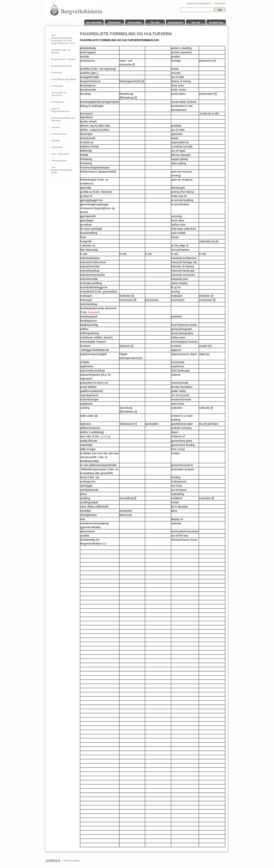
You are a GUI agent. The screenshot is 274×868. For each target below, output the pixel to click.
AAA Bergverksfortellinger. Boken (62, 170)
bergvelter (93, 312)
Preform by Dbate (71, 861)
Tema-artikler (135, 22)
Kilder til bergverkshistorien (61, 110)
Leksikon (56, 127)
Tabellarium (114, 22)
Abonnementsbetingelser (199, 3)
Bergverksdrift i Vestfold (63, 59)
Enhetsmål (57, 73)
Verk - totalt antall (60, 154)
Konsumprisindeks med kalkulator (63, 119)
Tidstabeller (57, 147)
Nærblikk (56, 141)
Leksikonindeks (59, 134)
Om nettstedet (94, 22)
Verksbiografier (59, 161)
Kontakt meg (216, 22)
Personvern (220, 3)
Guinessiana (58, 102)
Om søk (196, 22)
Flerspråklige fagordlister (64, 79)
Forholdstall (57, 86)
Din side (155, 22)
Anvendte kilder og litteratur (61, 51)
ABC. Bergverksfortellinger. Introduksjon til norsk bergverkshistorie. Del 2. (63, 39)
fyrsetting (105, 437)
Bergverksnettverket (61, 66)
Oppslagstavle (175, 22)
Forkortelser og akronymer (59, 94)
